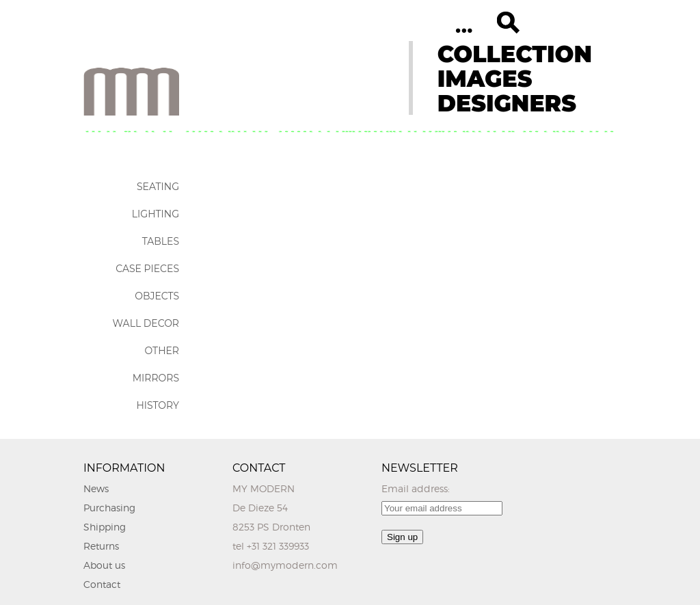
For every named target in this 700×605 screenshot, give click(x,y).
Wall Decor (146, 323)
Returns (101, 546)
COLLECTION (515, 54)
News (96, 488)
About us (104, 565)
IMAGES (485, 79)
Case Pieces (147, 269)
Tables (161, 241)
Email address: (416, 488)
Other (162, 351)
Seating (158, 187)
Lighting (156, 214)
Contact (102, 584)
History (158, 405)
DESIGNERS (507, 103)
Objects (157, 296)
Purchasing (109, 508)
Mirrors (156, 378)
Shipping (105, 527)
